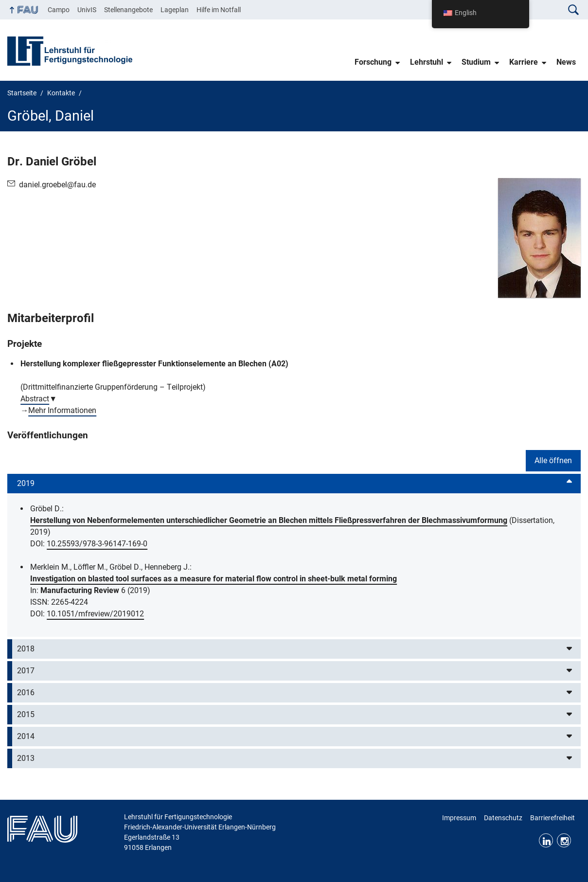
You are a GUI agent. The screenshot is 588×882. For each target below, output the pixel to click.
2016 (26, 693)
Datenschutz (503, 818)
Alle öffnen (553, 460)
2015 (26, 714)
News (566, 62)
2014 (26, 736)
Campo (59, 10)
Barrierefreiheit (552, 818)
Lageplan (175, 10)
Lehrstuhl (427, 62)
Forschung (373, 62)
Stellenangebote (128, 10)
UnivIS (87, 10)
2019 (26, 483)
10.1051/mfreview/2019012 (95, 614)
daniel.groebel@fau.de (57, 185)
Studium (476, 62)
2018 (26, 649)
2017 (26, 671)
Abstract (35, 399)
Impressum (459, 818)
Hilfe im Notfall (219, 10)
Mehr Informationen (62, 410)
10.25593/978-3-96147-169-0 (97, 544)
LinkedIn (546, 840)
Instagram (564, 840)
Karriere (524, 62)
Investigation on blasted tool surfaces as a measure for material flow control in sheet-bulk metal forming (214, 579)
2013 (26, 758)
